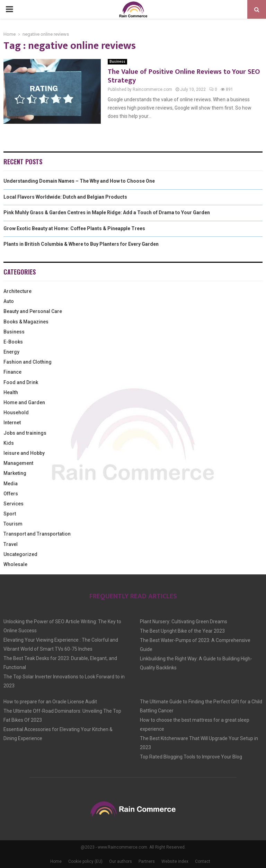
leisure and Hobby (24, 453)
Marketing (15, 473)
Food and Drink (21, 382)
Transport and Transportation (37, 534)
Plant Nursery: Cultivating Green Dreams (184, 622)
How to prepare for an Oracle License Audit (50, 702)
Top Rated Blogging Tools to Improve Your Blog (191, 757)
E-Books (13, 342)
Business (117, 62)
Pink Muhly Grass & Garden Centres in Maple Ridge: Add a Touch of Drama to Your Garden (107, 212)
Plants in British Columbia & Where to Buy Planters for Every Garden (81, 244)
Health (11, 392)
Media (11, 484)
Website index (175, 861)
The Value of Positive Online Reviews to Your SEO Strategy (184, 76)
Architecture (17, 291)
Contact (203, 861)
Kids (9, 443)
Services (14, 504)
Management (18, 463)
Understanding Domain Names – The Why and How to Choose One (79, 181)
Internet (12, 423)
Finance (12, 372)
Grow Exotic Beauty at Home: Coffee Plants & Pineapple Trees (74, 228)
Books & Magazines (26, 322)
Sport (10, 514)
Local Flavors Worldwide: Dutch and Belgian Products (65, 197)
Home (56, 861)
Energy (11, 352)
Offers (11, 494)
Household (16, 413)
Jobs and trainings (25, 433)
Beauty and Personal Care (33, 311)
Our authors (121, 861)
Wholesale (15, 564)
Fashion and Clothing (28, 362)
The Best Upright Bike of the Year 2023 (182, 631)
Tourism (13, 524)
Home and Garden (24, 402)
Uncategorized (20, 554)
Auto (9, 301)
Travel (11, 544)
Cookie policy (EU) (85, 861)
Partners (147, 861)
